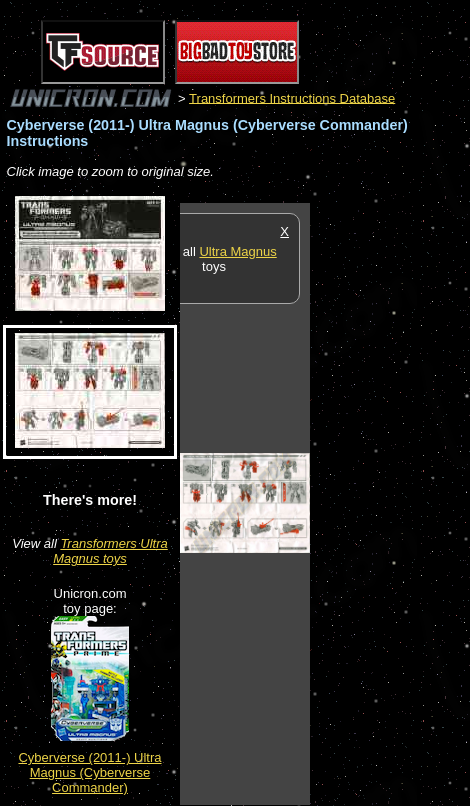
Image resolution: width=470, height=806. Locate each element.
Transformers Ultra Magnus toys (110, 551)
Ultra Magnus (237, 251)
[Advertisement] (390, 503)
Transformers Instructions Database (292, 97)
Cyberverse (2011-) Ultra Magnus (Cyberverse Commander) (89, 772)
